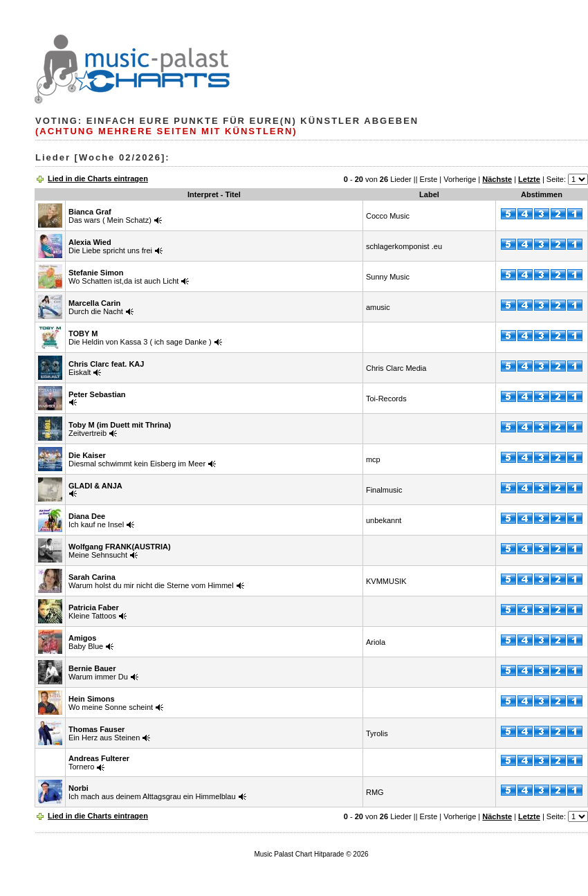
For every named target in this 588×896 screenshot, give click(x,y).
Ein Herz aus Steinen (104, 733)
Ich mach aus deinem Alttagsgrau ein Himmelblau (152, 792)
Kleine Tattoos (94, 612)
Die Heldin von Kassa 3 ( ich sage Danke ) (140, 338)
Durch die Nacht (96, 307)
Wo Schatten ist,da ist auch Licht (123, 277)
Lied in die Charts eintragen (98, 179)
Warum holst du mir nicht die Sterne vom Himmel (151, 581)
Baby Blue (86, 642)
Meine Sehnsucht (120, 551)
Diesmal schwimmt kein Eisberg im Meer (137, 459)
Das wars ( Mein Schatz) (110, 216)
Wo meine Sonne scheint (111, 703)
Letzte (529, 179)
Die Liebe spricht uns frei (110, 246)
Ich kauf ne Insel (96, 520)
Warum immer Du (98, 673)
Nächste (497, 179)
